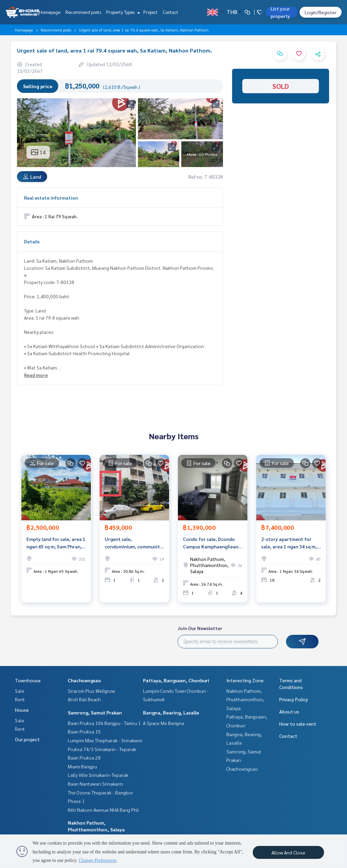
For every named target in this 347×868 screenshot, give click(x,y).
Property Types (122, 12)
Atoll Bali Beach (84, 699)
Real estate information (51, 198)
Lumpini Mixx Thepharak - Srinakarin (105, 740)
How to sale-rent (298, 724)
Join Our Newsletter (200, 628)
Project (150, 12)
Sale (20, 691)
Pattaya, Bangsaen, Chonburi (176, 680)
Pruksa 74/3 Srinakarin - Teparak (102, 749)
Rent (20, 699)
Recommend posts (83, 12)
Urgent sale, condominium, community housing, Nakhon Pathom (134, 543)
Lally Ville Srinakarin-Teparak (98, 775)
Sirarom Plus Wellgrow (91, 691)
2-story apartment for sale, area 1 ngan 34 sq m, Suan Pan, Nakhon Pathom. (291, 543)
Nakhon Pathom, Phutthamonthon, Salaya (245, 699)
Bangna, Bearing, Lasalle (171, 712)
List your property (280, 12)
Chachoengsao (84, 680)
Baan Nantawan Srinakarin (95, 784)
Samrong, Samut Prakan (95, 712)
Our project (27, 739)
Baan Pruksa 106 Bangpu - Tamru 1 (104, 723)
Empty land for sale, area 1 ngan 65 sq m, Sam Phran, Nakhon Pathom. (56, 543)
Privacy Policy (294, 699)
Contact (170, 12)
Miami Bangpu (82, 766)
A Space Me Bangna (164, 723)
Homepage (50, 12)
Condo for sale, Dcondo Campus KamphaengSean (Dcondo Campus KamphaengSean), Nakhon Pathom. (212, 543)
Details (32, 241)
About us (289, 711)
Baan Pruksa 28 (84, 758)
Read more (36, 375)
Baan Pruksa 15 (84, 731)
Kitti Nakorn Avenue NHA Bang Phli (103, 810)
